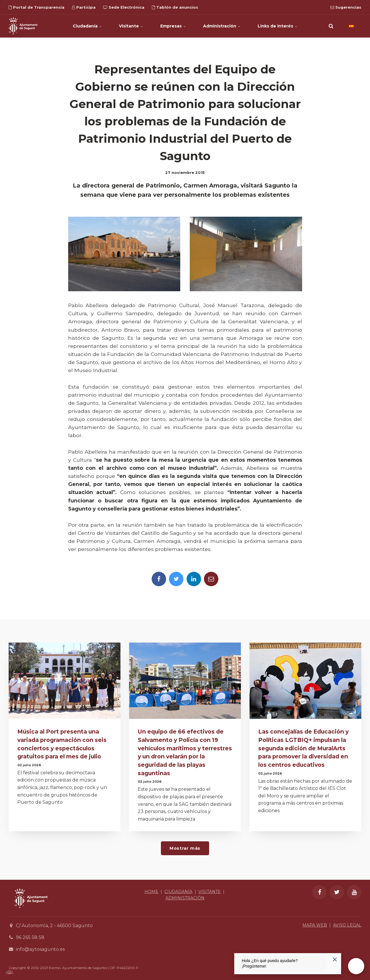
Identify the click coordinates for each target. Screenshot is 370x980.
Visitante (131, 26)
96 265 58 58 (30, 937)
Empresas (173, 26)
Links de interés (277, 26)
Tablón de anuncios (175, 7)
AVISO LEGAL (347, 925)
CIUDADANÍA (178, 892)
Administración (222, 26)
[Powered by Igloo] (9, 972)
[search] (331, 26)
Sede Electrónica (124, 7)
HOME (151, 892)
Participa (84, 7)
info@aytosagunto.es (40, 949)
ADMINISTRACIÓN (185, 898)
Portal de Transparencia (37, 7)
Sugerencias (346, 7)
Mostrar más (185, 848)
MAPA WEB (315, 925)
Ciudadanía (87, 26)
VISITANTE (210, 892)
